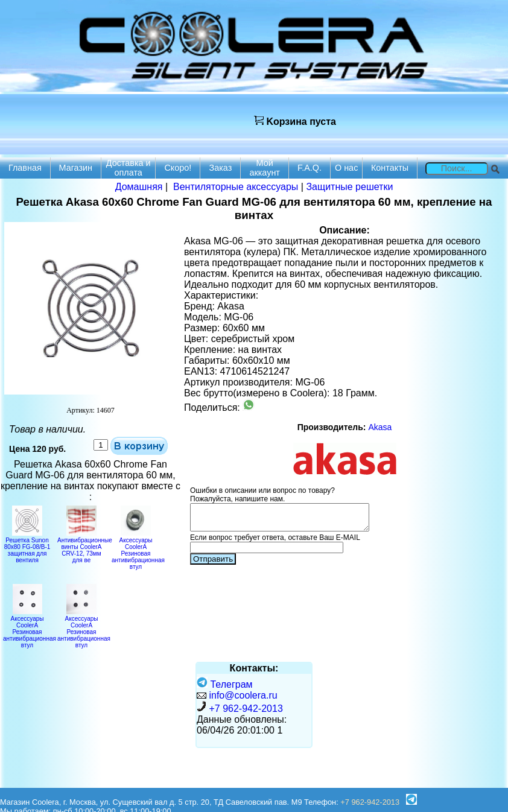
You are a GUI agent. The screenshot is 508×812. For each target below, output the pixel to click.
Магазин (76, 168)
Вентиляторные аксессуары (236, 187)
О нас (346, 168)
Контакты (390, 168)
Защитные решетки (349, 187)
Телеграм (225, 684)
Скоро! (178, 168)
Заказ (221, 168)
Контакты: (254, 668)
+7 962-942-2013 (246, 709)
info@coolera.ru (243, 695)
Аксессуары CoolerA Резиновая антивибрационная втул (138, 550)
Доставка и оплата (129, 168)
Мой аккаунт (265, 168)
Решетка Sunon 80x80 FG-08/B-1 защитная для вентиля (27, 547)
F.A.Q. (310, 168)
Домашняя (139, 187)
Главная (25, 168)
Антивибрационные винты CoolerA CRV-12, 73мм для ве (85, 547)
